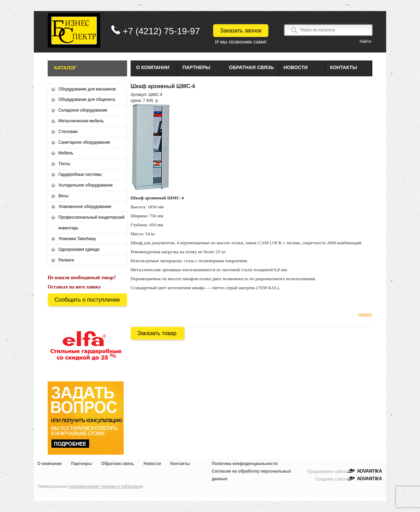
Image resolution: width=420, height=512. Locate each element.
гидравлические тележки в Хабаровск (105, 486)
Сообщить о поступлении (87, 300)
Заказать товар (157, 333)
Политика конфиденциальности (245, 464)
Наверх (365, 314)
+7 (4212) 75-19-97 (161, 31)
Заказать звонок (241, 31)
